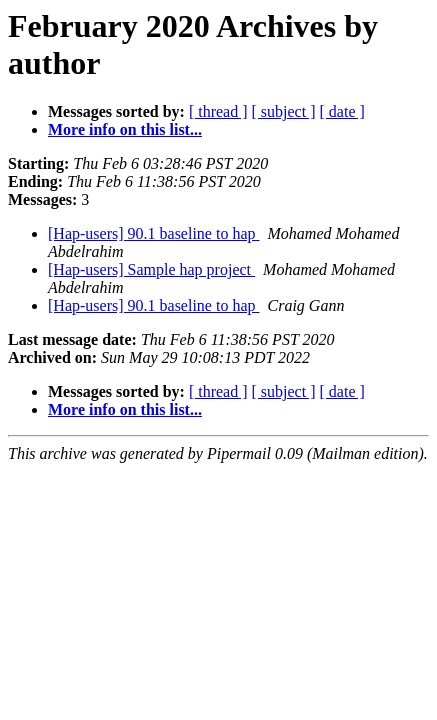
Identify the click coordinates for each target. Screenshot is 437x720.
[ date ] (342, 111)
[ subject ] (284, 111)
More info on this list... (125, 129)
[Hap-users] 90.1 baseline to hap (154, 233)
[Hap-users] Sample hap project (151, 269)
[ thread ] (218, 111)
